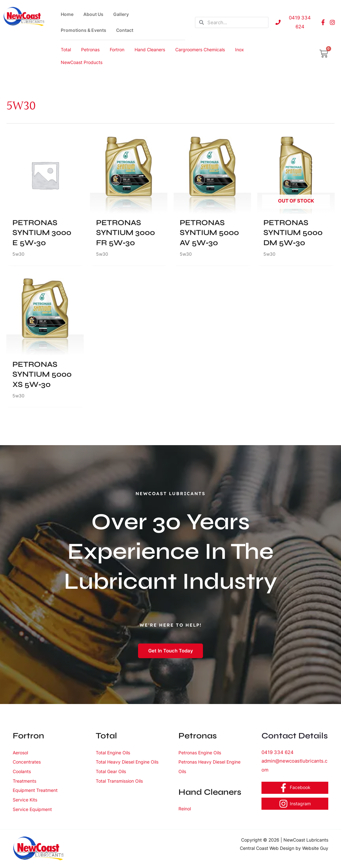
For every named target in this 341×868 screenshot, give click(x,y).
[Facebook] (295, 788)
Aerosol (22, 752)
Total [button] (66, 50)
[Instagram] (295, 804)
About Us (93, 14)
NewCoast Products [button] (82, 62)
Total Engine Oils (116, 752)
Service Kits (27, 800)
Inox (240, 50)
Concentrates (29, 762)
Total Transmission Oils (123, 790)
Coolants (24, 771)
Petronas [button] (90, 50)
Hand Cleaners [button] (150, 50)
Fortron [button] (117, 50)
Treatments (26, 781)
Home (67, 14)
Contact (125, 30)
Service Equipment (35, 809)
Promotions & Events (84, 30)
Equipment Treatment (39, 790)
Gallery (121, 14)
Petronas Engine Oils (203, 752)
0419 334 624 (278, 752)
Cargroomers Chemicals (200, 50)
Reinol (186, 808)
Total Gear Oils (114, 781)
